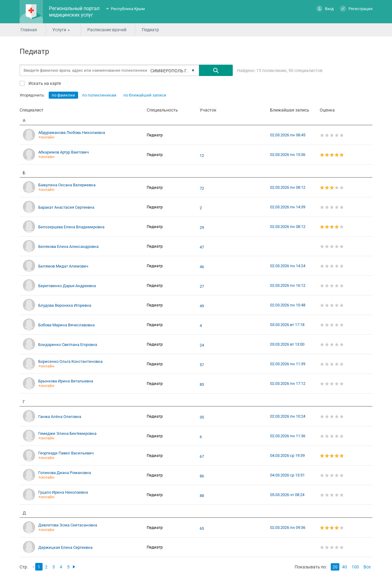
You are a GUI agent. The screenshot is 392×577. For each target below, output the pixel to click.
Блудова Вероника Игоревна (65, 305)
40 (345, 567)
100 (355, 567)
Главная (29, 30)
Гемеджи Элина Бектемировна (67, 433)
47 (202, 247)
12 (202, 156)
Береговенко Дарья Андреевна (67, 286)
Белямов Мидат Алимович (63, 266)
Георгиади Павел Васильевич (66, 453)
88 (202, 496)
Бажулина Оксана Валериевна (67, 185)
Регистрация (356, 8)
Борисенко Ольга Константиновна (70, 361)
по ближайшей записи (145, 95)
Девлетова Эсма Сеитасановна (68, 525)
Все (367, 567)
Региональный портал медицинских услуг (74, 12)
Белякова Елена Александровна (68, 247)
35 (202, 417)
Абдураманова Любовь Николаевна (72, 133)
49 (202, 306)
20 (335, 567)
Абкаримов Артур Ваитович (64, 152)
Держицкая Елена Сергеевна (65, 547)
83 (202, 385)
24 (202, 345)
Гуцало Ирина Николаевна (63, 492)
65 (202, 529)
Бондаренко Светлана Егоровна (68, 345)
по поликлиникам (99, 95)
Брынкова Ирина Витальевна (66, 381)
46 (202, 267)
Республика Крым (128, 9)
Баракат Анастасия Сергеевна (66, 207)
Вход (325, 8)
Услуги (59, 30)
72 (202, 188)
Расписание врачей (107, 30)
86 (202, 476)
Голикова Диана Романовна (65, 473)
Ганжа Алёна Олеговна (60, 417)
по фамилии (63, 95)
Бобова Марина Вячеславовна (66, 325)
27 (202, 287)
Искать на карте (44, 83)
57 (202, 365)
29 (202, 228)
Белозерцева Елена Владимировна (71, 227)
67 (202, 457)
